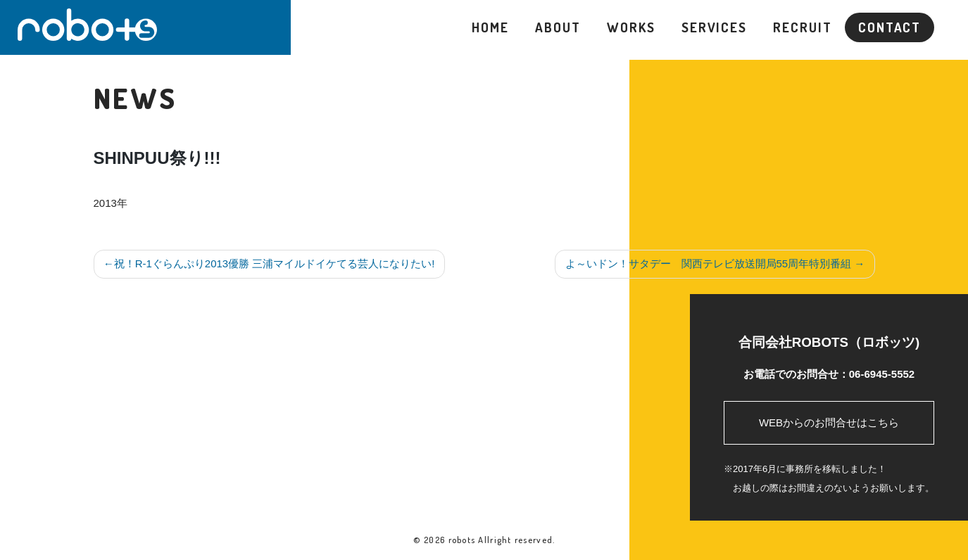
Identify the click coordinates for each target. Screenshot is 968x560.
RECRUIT (802, 27)
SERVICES (714, 27)
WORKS (631, 27)
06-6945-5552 (882, 374)
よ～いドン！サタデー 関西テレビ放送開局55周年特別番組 (709, 263)
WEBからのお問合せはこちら (829, 422)
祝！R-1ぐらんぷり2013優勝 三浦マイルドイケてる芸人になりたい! (275, 263)
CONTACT (890, 27)
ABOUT (558, 27)
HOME (490, 27)
